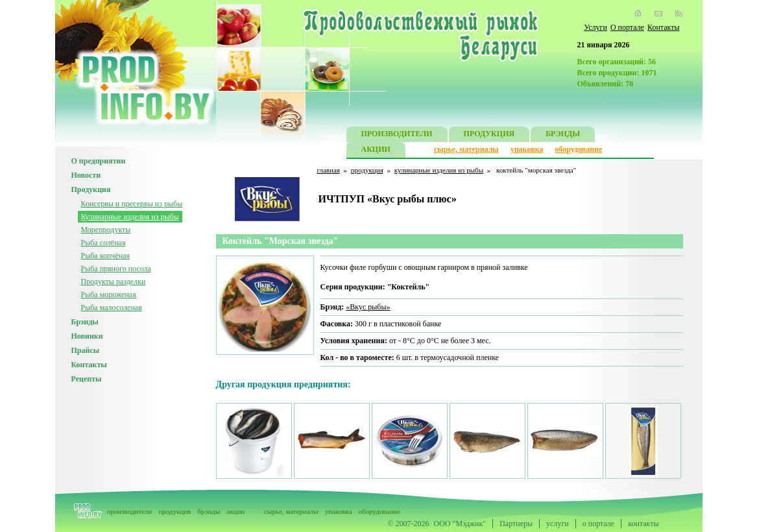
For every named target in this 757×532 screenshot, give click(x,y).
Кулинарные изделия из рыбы (130, 217)
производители (130, 511)
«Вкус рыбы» (368, 307)
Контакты (664, 27)
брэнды (209, 511)
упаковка (527, 149)
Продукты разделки (114, 282)
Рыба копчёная (105, 256)
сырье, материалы (466, 149)
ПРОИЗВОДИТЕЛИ (397, 135)
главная (329, 170)
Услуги (595, 27)
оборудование (578, 149)
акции (235, 511)
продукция (367, 170)
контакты (643, 524)
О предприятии (99, 161)
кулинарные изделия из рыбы (439, 170)
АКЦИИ (376, 151)
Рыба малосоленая (112, 308)
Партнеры (516, 524)
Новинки (87, 336)
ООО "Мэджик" (460, 524)
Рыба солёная (103, 243)
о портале (598, 524)
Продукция (91, 189)
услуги (558, 524)
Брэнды (85, 322)
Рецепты (87, 379)
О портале (627, 27)
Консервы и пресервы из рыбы (132, 204)
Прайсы (86, 350)
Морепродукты (106, 230)
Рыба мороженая (109, 295)
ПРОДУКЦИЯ (489, 135)
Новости (86, 175)
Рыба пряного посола (116, 269)
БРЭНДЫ (563, 135)
